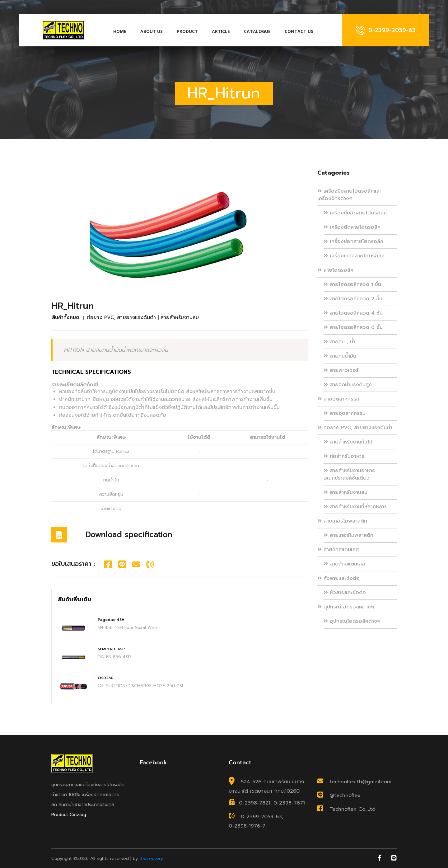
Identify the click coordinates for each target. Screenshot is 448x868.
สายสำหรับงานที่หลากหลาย (356, 507)
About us (152, 31)
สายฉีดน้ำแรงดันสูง (348, 385)
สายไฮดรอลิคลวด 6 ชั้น (353, 327)
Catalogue (257, 31)
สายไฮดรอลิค (335, 270)
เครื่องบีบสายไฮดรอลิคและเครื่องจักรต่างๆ (349, 195)
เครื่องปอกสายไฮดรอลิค (353, 242)
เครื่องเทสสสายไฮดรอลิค (354, 256)
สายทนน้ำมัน (340, 356)
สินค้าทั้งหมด (66, 317)
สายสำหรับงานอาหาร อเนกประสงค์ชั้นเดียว (349, 474)
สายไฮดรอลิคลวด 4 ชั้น (353, 313)
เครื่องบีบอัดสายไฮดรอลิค (355, 213)
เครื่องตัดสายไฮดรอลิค (352, 227)
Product (187, 31)
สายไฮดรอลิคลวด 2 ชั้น (353, 299)
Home (120, 31)
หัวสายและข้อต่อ (338, 578)
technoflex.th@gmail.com (360, 782)
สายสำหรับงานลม (345, 492)
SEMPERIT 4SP (111, 649)
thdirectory (151, 859)
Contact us (299, 31)
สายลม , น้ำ (339, 342)
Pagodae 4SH (111, 620)
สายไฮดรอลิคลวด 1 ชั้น (352, 284)
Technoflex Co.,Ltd (352, 809)
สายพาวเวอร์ (341, 370)
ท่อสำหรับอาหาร (344, 456)
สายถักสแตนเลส (338, 550)
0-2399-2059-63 (261, 817)
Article (221, 31)
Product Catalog (69, 815)
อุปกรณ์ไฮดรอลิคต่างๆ (346, 607)
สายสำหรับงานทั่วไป (348, 442)
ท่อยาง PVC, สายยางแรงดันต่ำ (355, 428)
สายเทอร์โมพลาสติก (342, 521)
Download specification (129, 535)
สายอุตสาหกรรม (338, 399)
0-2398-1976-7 (247, 826)
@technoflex (345, 796)
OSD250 (106, 678)
